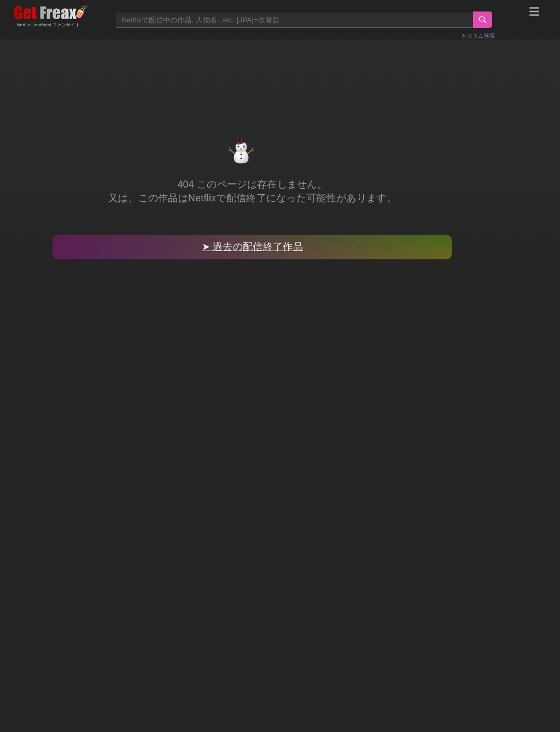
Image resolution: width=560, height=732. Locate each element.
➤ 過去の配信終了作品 (252, 247)
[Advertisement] (280, 75)
